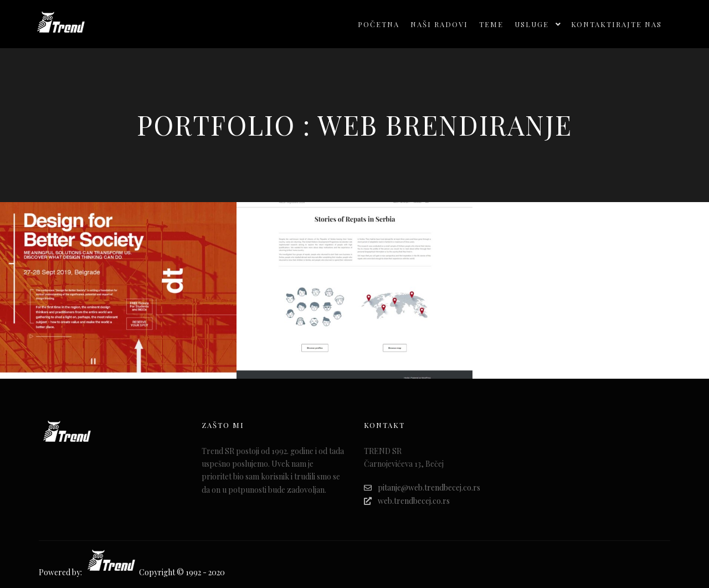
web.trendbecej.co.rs (407, 501)
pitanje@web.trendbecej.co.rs (422, 488)
